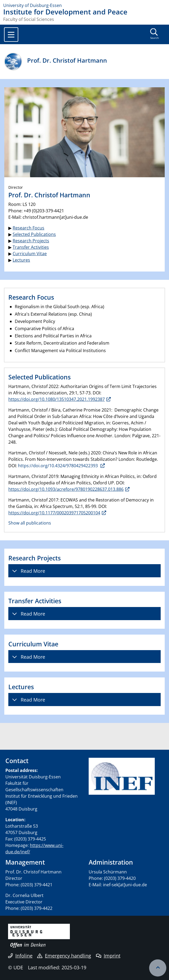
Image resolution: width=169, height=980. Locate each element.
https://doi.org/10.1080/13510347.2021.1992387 (57, 399)
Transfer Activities (31, 247)
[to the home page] (84, 5)
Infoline (20, 956)
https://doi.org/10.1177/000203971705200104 (54, 513)
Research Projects (31, 241)
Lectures (21, 260)
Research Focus (28, 228)
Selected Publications (34, 234)
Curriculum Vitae (30, 254)
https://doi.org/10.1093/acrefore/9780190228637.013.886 (66, 489)
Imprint (108, 956)
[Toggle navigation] (11, 35)
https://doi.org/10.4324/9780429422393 (58, 466)
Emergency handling (64, 956)
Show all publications (30, 523)
